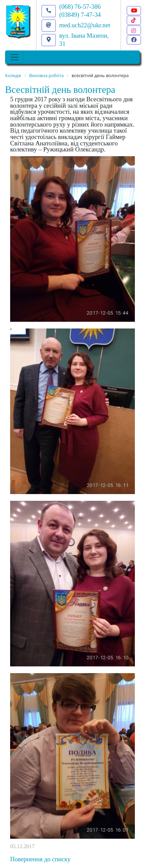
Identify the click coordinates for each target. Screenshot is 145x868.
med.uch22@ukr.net (85, 25)
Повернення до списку (40, 859)
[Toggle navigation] (15, 57)
